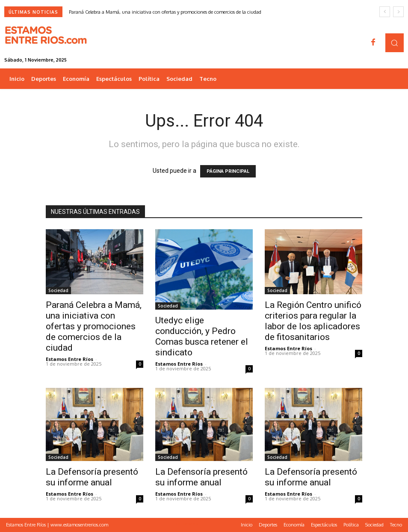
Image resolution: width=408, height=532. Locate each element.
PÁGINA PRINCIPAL (228, 171)
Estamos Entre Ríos (69, 359)
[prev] (385, 12)
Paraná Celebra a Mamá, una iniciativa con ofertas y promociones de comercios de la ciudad (165, 12)
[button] (395, 43)
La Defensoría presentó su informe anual (92, 477)
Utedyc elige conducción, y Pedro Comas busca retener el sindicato (202, 336)
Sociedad (58, 290)
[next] (398, 12)
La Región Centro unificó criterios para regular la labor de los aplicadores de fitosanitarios (313, 321)
